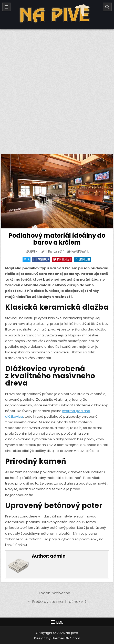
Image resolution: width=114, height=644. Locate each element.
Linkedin (82, 259)
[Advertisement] (57, 89)
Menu (60, 622)
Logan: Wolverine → (57, 593)
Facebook (41, 259)
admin (33, 251)
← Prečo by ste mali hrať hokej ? (57, 602)
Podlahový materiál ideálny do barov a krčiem (57, 239)
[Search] (107, 7)
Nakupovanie (80, 251)
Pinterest (62, 259)
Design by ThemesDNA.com (57, 638)
